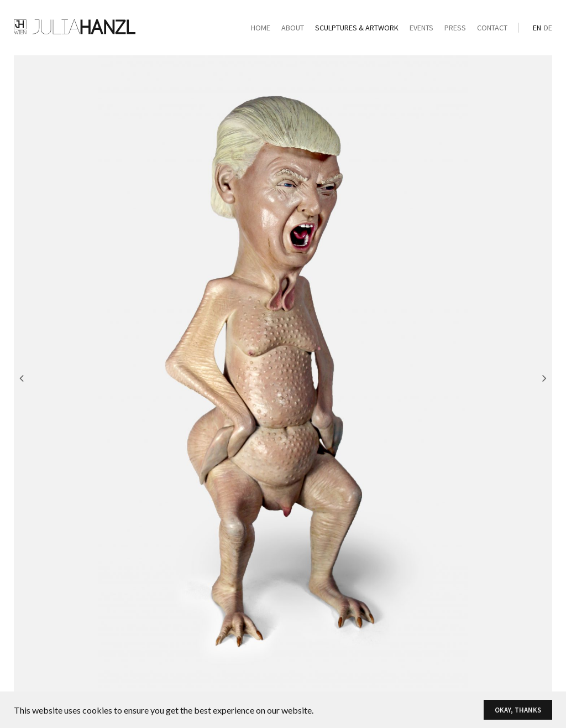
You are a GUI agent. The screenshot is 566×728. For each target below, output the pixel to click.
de (548, 28)
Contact (492, 28)
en (537, 28)
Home (261, 28)
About (293, 28)
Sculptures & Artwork (357, 28)
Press (455, 28)
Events (421, 28)
